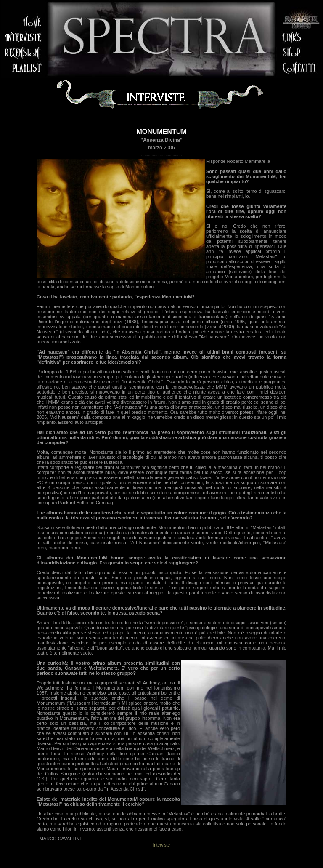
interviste (161, 845)
